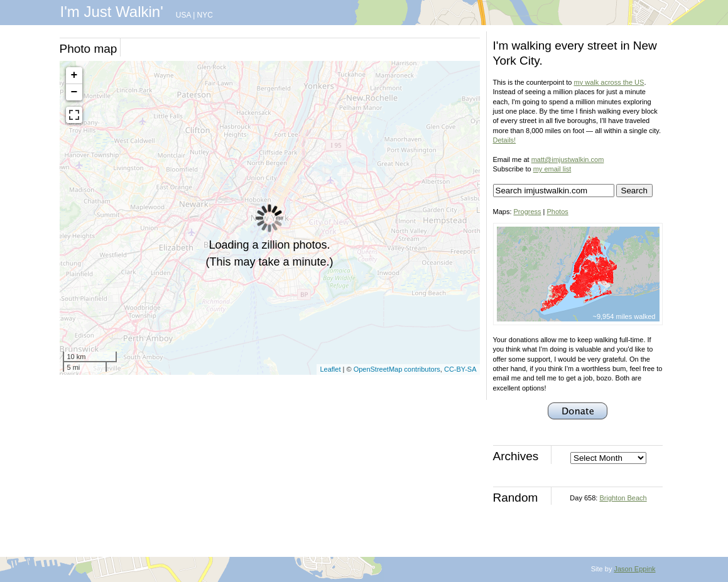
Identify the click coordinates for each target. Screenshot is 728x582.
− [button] (74, 92)
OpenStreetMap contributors (397, 369)
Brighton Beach (623, 498)
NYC (205, 15)
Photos (558, 212)
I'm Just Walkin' (112, 12)
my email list (552, 169)
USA (183, 15)
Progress (528, 212)
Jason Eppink (634, 569)
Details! (505, 140)
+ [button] (74, 75)
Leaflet (330, 369)
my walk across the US (609, 82)
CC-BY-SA (460, 369)
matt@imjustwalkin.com (568, 159)
